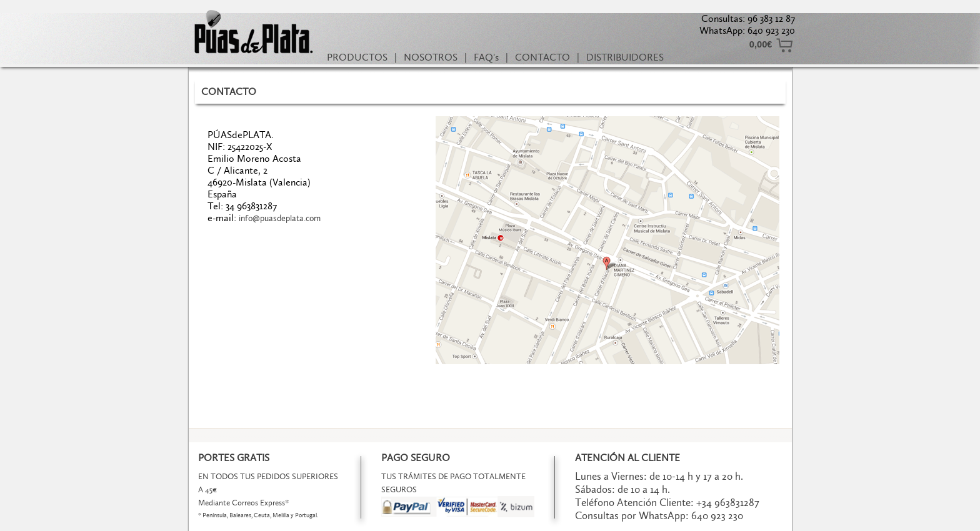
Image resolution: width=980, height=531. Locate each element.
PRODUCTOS (357, 57)
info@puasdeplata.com (280, 218)
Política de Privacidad (459, 521)
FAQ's (486, 57)
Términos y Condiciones (376, 521)
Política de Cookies (534, 521)
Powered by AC (601, 521)
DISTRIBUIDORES (625, 57)
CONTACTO (542, 57)
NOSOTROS (431, 57)
